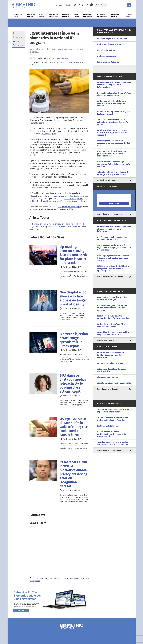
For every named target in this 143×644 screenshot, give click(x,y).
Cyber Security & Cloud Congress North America (112, 370)
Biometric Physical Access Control (112, 38)
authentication (36, 224)
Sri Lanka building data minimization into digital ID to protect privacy (114, 173)
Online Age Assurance (107, 56)
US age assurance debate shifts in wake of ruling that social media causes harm (74, 427)
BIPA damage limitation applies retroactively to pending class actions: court (73, 383)
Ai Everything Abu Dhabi (108, 377)
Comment (20, 45)
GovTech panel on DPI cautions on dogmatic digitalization (112, 238)
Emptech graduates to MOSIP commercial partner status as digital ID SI (113, 143)
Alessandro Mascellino (60, 58)
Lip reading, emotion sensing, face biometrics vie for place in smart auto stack (74, 255)
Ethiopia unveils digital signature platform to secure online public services (112, 103)
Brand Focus (76, 15)
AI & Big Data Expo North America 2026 (114, 383)
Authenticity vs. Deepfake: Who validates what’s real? (111, 325)
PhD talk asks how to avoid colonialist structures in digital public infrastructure (114, 85)
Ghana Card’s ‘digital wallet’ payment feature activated (114, 113)
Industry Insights (66, 15)
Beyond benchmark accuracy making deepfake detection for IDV (113, 333)
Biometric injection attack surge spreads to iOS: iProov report (74, 340)
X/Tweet (19, 37)
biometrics (71, 224)
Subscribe (68, 5)
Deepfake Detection (106, 50)
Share (18, 33)
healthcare (41, 226)
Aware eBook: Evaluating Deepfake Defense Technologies (113, 298)
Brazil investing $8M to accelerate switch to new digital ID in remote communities (112, 133)
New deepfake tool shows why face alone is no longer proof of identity (74, 298)
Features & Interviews (54, 15)
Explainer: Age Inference (108, 426)
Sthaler (40, 142)
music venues (70, 199)
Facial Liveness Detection (108, 62)
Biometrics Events (116, 15)
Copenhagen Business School (73, 201)
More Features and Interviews (110, 277)
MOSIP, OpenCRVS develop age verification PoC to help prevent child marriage (114, 164)
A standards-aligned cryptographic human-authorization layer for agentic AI (113, 308)
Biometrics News (19, 15)
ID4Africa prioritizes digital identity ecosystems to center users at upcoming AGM (113, 268)
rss (75, 5)
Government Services (77, 62)
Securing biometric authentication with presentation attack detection (113, 443)
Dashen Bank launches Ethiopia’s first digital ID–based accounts (114, 94)
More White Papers (105, 340)
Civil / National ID (61, 62)
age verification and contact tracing (69, 196)
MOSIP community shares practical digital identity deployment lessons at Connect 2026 (114, 247)
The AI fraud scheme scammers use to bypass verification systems (114, 411)
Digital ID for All (31, 15)
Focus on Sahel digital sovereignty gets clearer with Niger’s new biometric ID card (112, 154)
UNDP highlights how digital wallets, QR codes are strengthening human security (113, 258)
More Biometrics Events (107, 389)
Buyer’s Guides (42, 15)
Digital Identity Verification (109, 44)
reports (41, 123)
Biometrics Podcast (129, 15)
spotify (91, 5)
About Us (59, 5)
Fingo (32, 226)
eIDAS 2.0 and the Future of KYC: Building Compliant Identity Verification (111, 355)
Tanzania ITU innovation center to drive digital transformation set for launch (113, 122)
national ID (52, 226)
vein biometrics (74, 226)
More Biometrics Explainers (109, 450)
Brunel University (49, 201)
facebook (87, 5)
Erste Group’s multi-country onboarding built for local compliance (114, 317)
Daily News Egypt (48, 134)
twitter (83, 5)
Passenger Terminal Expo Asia (110, 363)
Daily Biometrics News (107, 180)
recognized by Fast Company (70, 207)
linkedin (79, 5)
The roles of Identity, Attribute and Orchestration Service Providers (113, 419)
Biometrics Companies (88, 15)
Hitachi (65, 142)
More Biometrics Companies (109, 214)
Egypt (80, 224)
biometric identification (54, 224)
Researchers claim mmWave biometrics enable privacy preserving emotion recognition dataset (74, 474)
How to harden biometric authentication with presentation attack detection (112, 434)
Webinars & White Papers (102, 15)
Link (18, 41)
